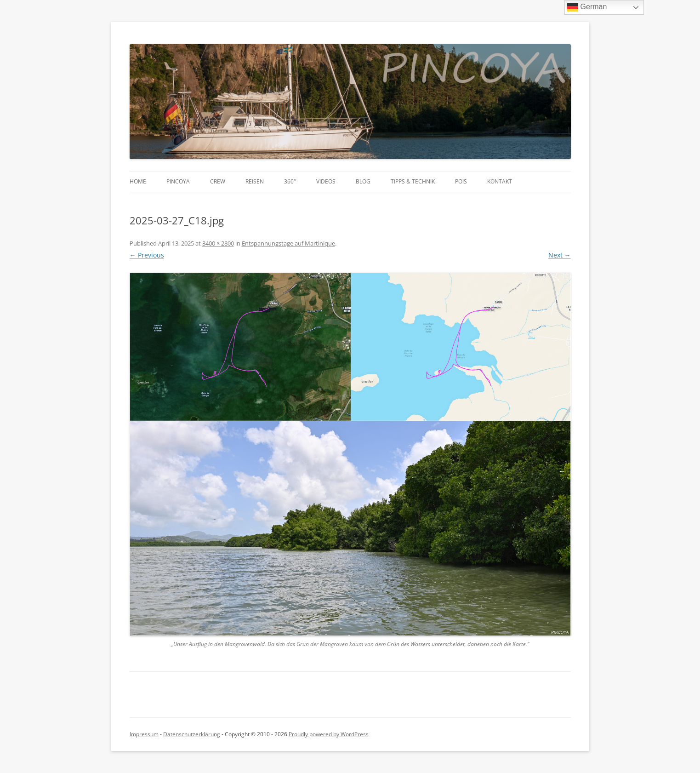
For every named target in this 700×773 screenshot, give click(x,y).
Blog (363, 181)
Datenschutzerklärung (192, 734)
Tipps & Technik (413, 181)
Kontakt (500, 181)
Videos (326, 181)
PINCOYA (178, 181)
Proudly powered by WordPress (329, 734)
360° (290, 181)
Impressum (144, 734)
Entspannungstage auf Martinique (288, 243)
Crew (218, 181)
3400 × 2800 (218, 243)
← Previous (147, 255)
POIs (461, 181)
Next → (560, 255)
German (587, 7)
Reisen (255, 181)
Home (138, 181)
